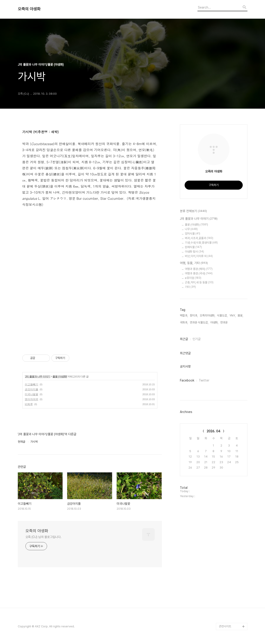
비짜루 (29, 404)
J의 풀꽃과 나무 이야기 (38, 377)
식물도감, (222, 315)
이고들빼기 (32, 384)
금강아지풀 (32, 389)
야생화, (214, 322)
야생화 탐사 (194, 252)
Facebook (187, 380)
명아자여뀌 (32, 399)
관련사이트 (225, 626)
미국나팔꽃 (32, 394)
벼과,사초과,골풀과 (199, 238)
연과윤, (224, 322)
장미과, (194, 315)
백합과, (184, 315)
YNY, (233, 315)
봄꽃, (240, 315)
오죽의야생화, (207, 315)
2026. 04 (214, 431)
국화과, (184, 322)
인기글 (197, 339)
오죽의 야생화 (29, 9)
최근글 (184, 339)
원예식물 (193, 247)
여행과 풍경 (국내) (199, 273)
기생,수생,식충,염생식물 (201, 243)
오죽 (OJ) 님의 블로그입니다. (43, 537)
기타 (190, 287)
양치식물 (193, 234)
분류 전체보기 (193, 211)
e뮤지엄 (193, 278)
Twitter (204, 380)
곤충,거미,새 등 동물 (199, 282)
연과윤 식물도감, (199, 322)
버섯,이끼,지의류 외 (199, 256)
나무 (191, 229)
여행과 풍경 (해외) (199, 269)
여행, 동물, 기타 (194, 263)
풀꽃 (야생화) (60, 377)
